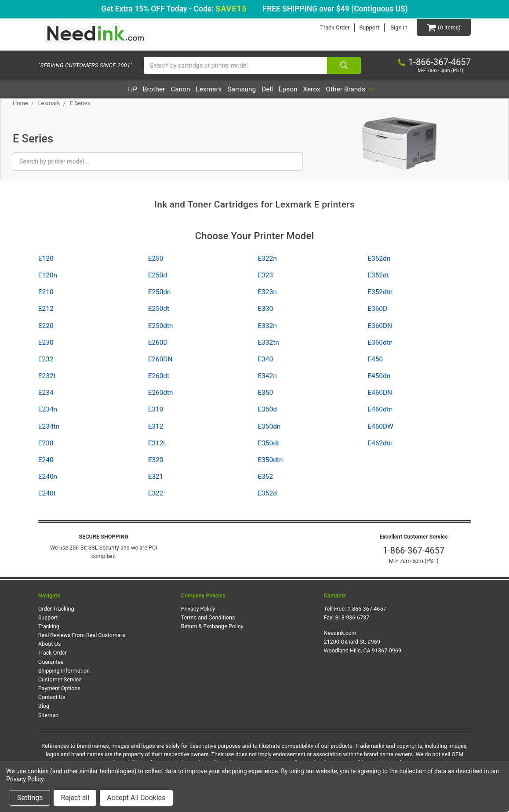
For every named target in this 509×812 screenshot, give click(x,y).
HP (100, 89)
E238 (46, 444)
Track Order (334, 27)
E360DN (380, 326)
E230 (46, 343)
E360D (377, 309)
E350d (267, 410)
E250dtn (161, 326)
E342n (267, 376)
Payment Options (59, 689)
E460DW (380, 426)
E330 (265, 309)
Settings (30, 798)
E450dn (379, 376)
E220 (46, 326)
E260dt (159, 376)
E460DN (380, 393)
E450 (375, 360)
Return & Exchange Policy (212, 627)
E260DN (160, 360)
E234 (46, 393)
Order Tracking (56, 609)
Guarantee (51, 662)
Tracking (49, 627)
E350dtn (270, 460)
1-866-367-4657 (414, 551)
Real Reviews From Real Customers (82, 635)
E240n (48, 477)
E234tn (49, 426)
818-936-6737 (353, 618)
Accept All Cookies (136, 798)
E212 (46, 309)
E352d (267, 494)
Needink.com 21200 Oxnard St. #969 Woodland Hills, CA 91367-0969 (362, 642)
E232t (47, 376)
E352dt (378, 276)
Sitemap (48, 715)
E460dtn (380, 410)
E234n (48, 410)
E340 (265, 360)
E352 (265, 477)
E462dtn (380, 444)
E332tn (268, 343)
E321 (156, 477)
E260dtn (161, 393)
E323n (267, 292)
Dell (275, 89)
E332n (267, 326)
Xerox (335, 89)
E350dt (268, 444)
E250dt (159, 309)
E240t (47, 494)
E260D (158, 343)
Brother (129, 89)
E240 (46, 460)
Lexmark (200, 89)
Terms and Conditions (208, 618)
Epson (303, 89)
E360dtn (380, 343)
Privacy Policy (198, 609)
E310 (156, 410)
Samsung (241, 89)
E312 (156, 426)
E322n (267, 259)
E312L (158, 444)
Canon (164, 89)
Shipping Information (64, 671)
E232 (46, 360)
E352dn (379, 259)
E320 (156, 460)
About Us (49, 644)
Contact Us (52, 697)
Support (369, 27)
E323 (265, 276)
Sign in (398, 27)
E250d (158, 276)
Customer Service (60, 680)
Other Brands (382, 89)
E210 (46, 292)
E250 (156, 259)
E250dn (160, 292)
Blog (44, 706)
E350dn (269, 426)
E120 (46, 259)
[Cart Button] (444, 27)
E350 (265, 393)
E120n (48, 276)
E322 (156, 494)
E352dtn (380, 292)
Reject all (75, 798)
